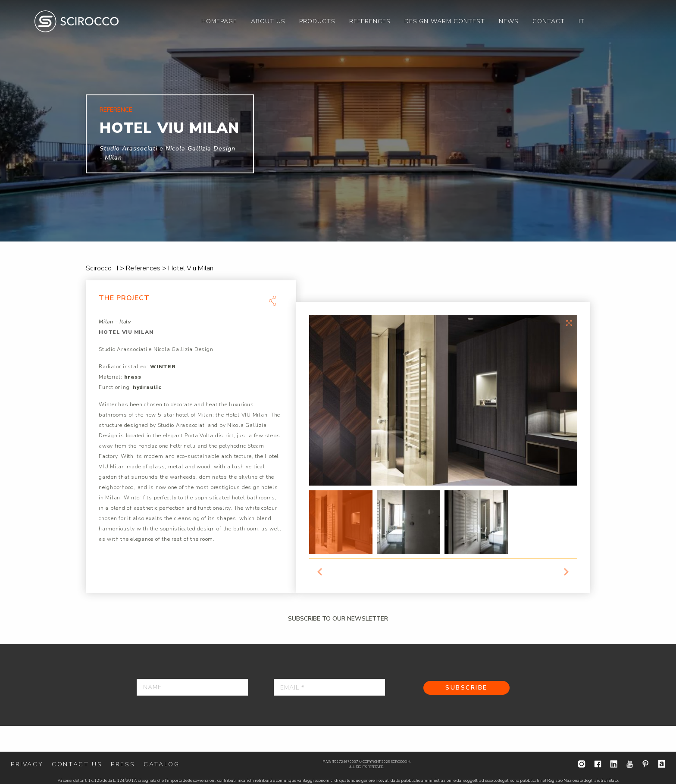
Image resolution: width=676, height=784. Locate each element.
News (509, 21)
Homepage (219, 21)
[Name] (192, 687)
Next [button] (566, 572)
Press (123, 764)
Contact (549, 21)
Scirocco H (77, 21)
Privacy (27, 764)
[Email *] (329, 687)
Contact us (77, 764)
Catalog (161, 764)
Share (272, 301)
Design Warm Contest (445, 21)
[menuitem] (219, 21)
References (370, 21)
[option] (338, 121)
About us (268, 21)
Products (317, 21)
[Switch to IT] (582, 21)
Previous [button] (320, 572)
